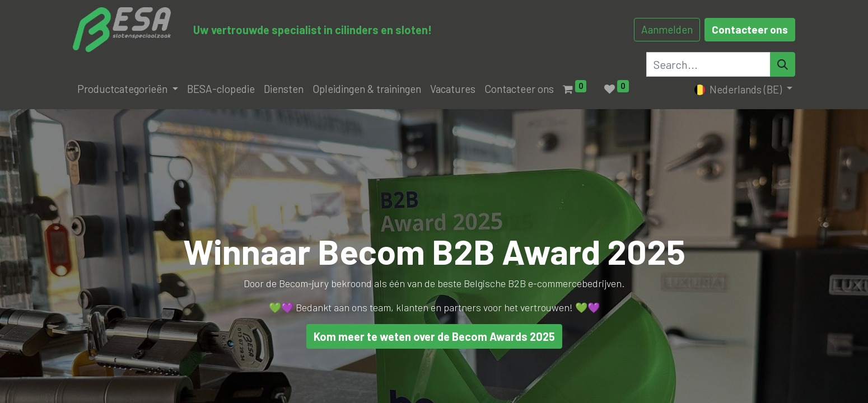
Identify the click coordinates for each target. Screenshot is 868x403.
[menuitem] (221, 89)
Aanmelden (667, 29)
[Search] (783, 64)
